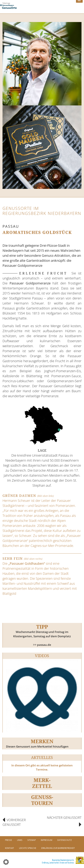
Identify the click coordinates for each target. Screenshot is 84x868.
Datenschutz (65, 840)
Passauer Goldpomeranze (30, 283)
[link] (42, 860)
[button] (6, 862)
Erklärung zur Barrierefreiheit (58, 848)
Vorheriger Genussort (14, 822)
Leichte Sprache (28, 848)
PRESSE (9, 840)
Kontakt (10, 848)
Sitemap (6, 3)
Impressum (47, 840)
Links (20, 840)
